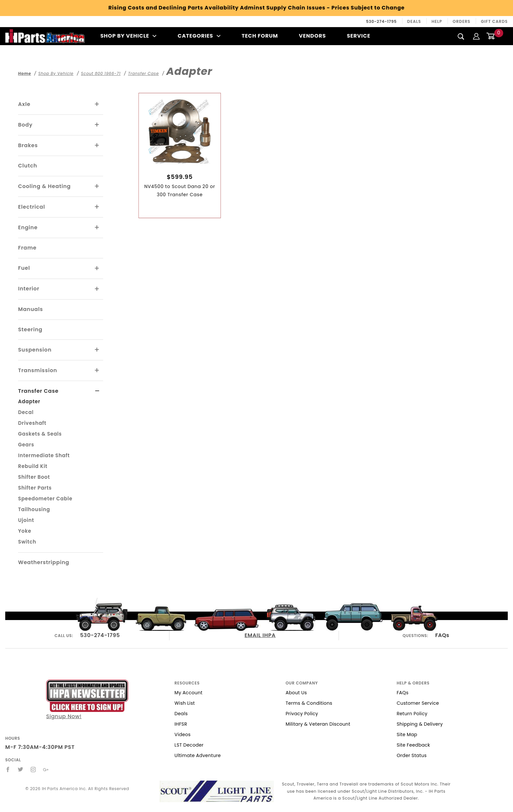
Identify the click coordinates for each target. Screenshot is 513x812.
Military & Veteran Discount (318, 724)
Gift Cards (494, 21)
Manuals (30, 309)
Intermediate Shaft (44, 455)
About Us (296, 693)
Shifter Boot (34, 477)
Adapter (29, 401)
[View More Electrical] (97, 207)
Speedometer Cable (45, 499)
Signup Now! (87, 700)
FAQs (442, 635)
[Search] (461, 36)
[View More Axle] (97, 104)
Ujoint (26, 520)
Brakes (28, 145)
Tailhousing (34, 509)
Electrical (32, 207)
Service (359, 36)
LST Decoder (189, 745)
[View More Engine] (97, 228)
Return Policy (412, 714)
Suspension (35, 350)
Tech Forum (260, 36)
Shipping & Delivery (420, 724)
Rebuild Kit (33, 466)
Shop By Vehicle (129, 36)
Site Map (407, 734)
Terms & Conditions (309, 703)
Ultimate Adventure (197, 755)
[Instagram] (33, 769)
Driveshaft (32, 423)
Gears (26, 445)
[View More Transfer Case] (97, 391)
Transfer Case (38, 391)
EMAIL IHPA (260, 635)
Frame (27, 248)
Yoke (25, 531)
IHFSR (181, 724)
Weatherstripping (44, 562)
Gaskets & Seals (40, 434)
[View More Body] (97, 125)
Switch (27, 542)
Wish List (185, 703)
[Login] (476, 36)
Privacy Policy (302, 714)
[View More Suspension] (97, 350)
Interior (29, 289)
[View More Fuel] (97, 268)
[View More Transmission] (97, 371)
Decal (26, 412)
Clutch (28, 166)
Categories (199, 36)
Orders (462, 21)
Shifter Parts (35, 488)
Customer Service (418, 703)
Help (437, 21)
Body (25, 125)
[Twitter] (21, 769)
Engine (28, 227)
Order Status (412, 755)
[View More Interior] (97, 289)
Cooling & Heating (44, 186)
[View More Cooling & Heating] (97, 186)
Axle (24, 104)
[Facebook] (8, 769)
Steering (30, 329)
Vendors (312, 36)
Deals (414, 21)
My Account (188, 693)
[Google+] (46, 769)
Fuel (24, 268)
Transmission (37, 370)
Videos (182, 734)
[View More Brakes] (97, 146)
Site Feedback (413, 745)
